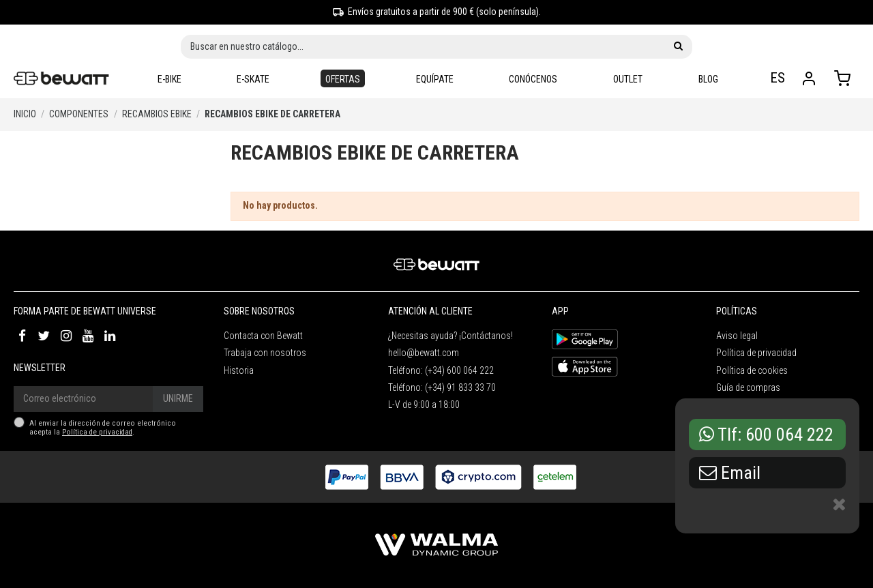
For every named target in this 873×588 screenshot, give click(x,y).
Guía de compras (748, 387)
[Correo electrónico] (83, 399)
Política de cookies (752, 370)
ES (779, 78)
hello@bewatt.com (424, 353)
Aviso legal (737, 336)
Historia (239, 370)
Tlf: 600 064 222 (766, 435)
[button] (435, 79)
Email (730, 473)
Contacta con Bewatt (263, 336)
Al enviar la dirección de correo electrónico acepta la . (103, 428)
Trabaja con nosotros (265, 353)
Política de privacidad (97, 432)
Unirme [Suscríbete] (178, 398)
